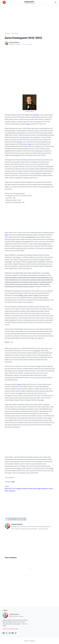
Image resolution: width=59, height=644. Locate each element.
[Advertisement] (30, 19)
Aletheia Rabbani (14, 614)
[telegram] (18, 519)
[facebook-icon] (4, 633)
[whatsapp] (15, 519)
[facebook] (9, 519)
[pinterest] (22, 519)
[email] (25, 519)
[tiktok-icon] (16, 633)
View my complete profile (11, 629)
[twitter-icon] (7, 633)
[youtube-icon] (13, 633)
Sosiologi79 (30, 2)
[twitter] (12, 519)
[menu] (4, 2)
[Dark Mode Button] (55, 2)
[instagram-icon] (10, 633)
